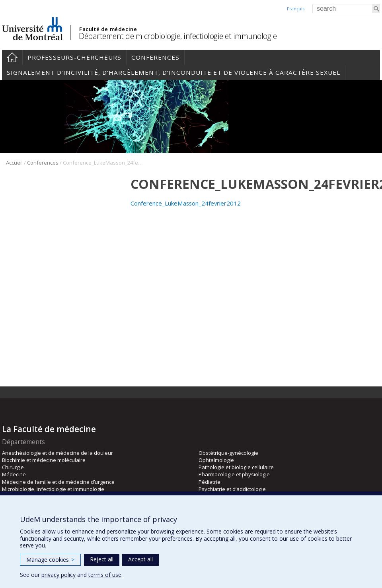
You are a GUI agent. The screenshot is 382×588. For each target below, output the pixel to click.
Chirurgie (13, 467)
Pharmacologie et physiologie (234, 474)
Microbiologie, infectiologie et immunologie (53, 489)
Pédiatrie (210, 482)
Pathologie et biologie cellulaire (236, 467)
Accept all (140, 559)
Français (296, 9)
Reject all (102, 559)
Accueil (12, 57)
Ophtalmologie (216, 460)
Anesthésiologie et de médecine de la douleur (57, 453)
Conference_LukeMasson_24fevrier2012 (186, 203)
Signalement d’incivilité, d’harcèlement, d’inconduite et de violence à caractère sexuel (173, 72)
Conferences (155, 57)
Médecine (14, 474)
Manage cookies (50, 560)
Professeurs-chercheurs (74, 57)
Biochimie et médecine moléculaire (44, 460)
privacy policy (58, 575)
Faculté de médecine (108, 29)
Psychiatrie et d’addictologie (232, 489)
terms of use (105, 575)
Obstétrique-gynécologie (228, 453)
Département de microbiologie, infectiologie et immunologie (178, 36)
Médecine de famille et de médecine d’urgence (58, 482)
